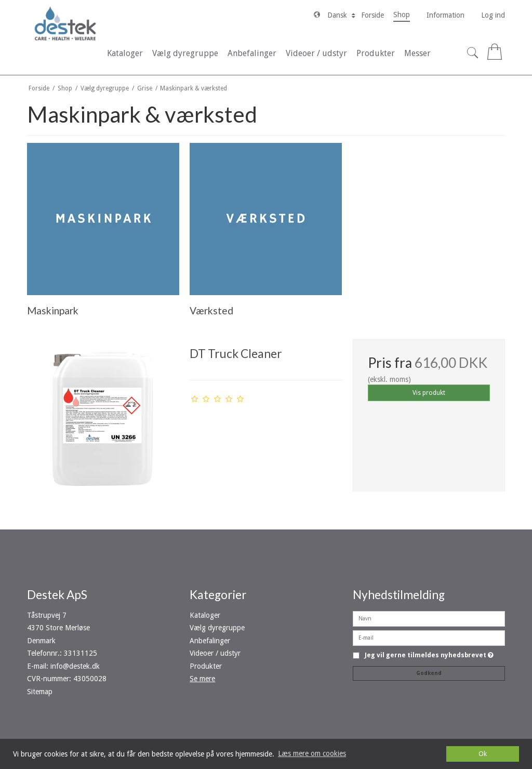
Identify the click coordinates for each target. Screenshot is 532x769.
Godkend (429, 673)
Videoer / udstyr (215, 653)
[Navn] (429, 618)
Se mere (202, 679)
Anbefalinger (210, 641)
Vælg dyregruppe (217, 628)
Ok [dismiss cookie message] (483, 754)
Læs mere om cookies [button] (312, 753)
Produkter (206, 666)
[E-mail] (429, 638)
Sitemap (40, 692)
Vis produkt (429, 393)
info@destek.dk (75, 666)
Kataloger (205, 615)
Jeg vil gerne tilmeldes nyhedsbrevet (429, 655)
